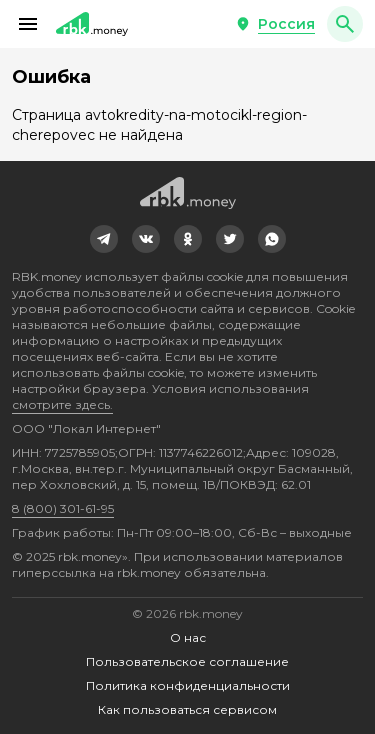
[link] (104, 239)
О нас (188, 637)
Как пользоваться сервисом (187, 709)
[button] (28, 24)
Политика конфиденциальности (188, 685)
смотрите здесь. (62, 404)
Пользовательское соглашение (187, 661)
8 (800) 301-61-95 (63, 508)
